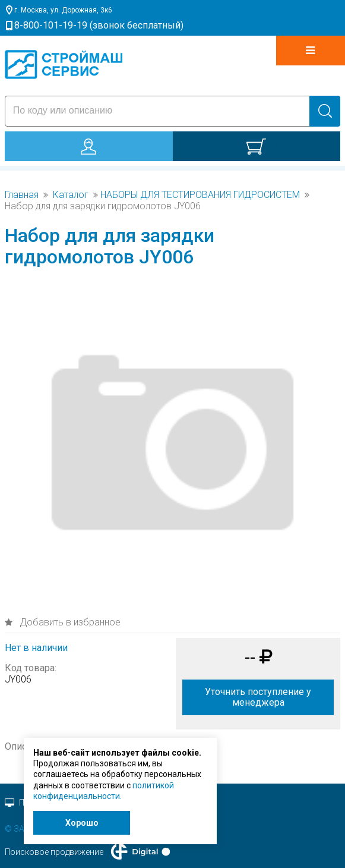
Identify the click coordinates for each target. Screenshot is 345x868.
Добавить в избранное (69, 622)
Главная (22, 195)
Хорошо (82, 823)
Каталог (71, 195)
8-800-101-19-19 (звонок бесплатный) (99, 25)
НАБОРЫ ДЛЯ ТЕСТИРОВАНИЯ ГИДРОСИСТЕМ (200, 195)
